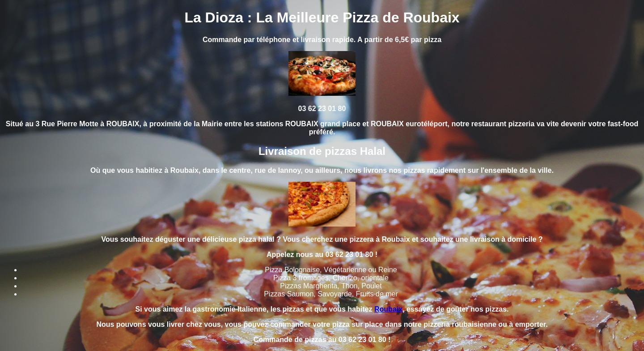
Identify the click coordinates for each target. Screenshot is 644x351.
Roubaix (388, 309)
